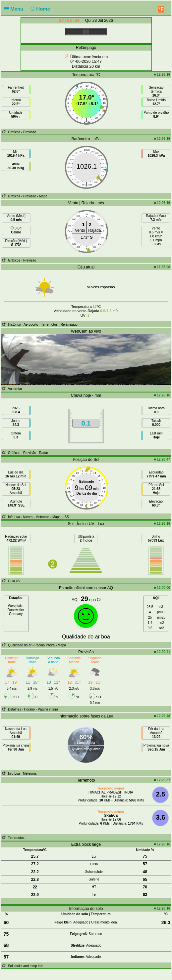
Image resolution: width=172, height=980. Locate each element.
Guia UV (11, 581)
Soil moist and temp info (22, 966)
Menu (15, 9)
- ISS (65, 517)
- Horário (28, 709)
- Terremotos (48, 325)
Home (40, 9)
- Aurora (27, 517)
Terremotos (13, 838)
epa (95, 600)
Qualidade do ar (17, 645)
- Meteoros (41, 517)
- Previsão (29, 132)
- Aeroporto (30, 325)
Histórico (11, 325)
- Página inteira (44, 645)
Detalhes (11, 709)
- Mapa (42, 196)
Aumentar (12, 389)
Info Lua (11, 517)
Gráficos (11, 132)
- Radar (43, 453)
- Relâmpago (68, 325)
